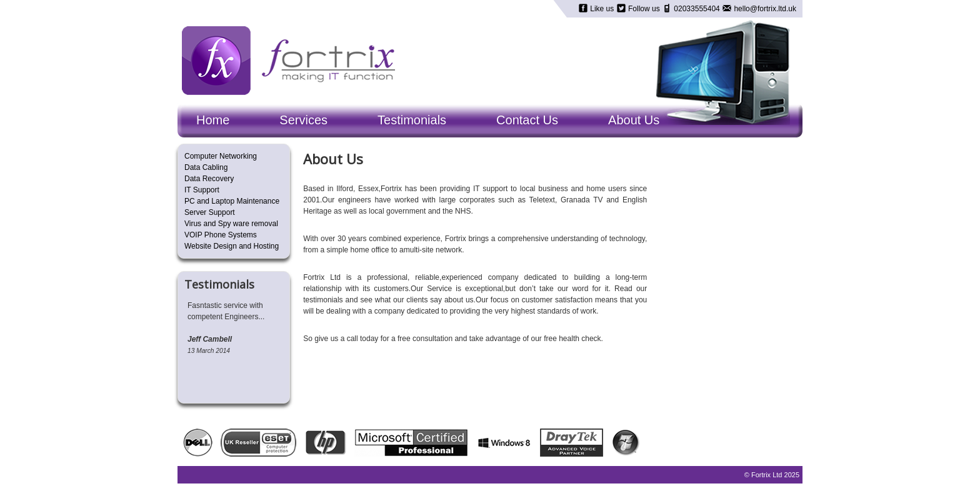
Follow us (644, 9)
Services (303, 120)
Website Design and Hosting (232, 246)
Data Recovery (209, 179)
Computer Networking (221, 156)
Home (213, 120)
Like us (602, 9)
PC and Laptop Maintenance (232, 201)
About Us (634, 120)
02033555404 (697, 9)
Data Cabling (206, 167)
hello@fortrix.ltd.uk (764, 9)
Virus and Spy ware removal (231, 224)
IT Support (202, 190)
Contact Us (527, 120)
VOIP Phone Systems (221, 235)
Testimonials (412, 120)
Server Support (210, 212)
